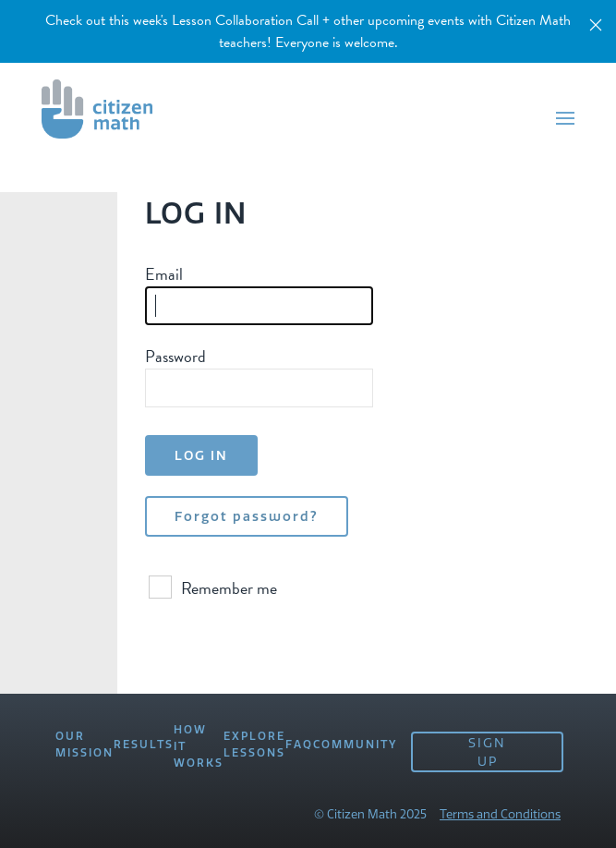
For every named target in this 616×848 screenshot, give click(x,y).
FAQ (299, 744)
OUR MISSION (85, 744)
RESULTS (144, 744)
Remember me (213, 588)
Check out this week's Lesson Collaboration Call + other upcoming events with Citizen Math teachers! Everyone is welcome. (308, 31)
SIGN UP (487, 752)
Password (175, 356)
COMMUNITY (355, 744)
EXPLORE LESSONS (254, 744)
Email (164, 274)
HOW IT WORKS (199, 746)
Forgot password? (247, 516)
